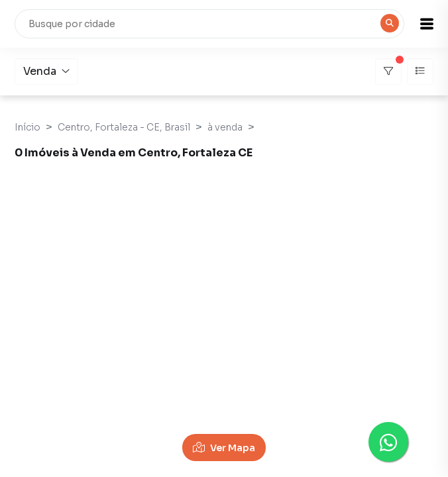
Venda (46, 71)
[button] (427, 24)
